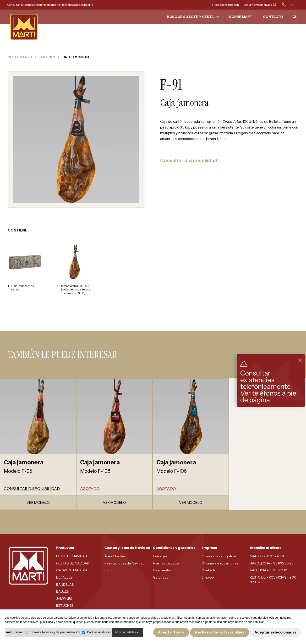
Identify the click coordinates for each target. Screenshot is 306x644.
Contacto (209, 570)
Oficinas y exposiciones (220, 563)
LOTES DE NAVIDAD (72, 556)
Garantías (160, 577)
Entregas (160, 556)
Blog (108, 570)
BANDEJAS (65, 585)
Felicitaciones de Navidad (125, 563)
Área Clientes (115, 556)
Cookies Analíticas (99, 632)
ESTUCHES (65, 606)
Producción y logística (219, 556)
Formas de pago (166, 563)
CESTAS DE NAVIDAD (73, 563)
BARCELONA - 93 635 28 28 (272, 563)
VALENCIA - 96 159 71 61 (269, 570)
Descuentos (162, 570)
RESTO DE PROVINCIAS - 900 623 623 (273, 580)
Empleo (208, 577)
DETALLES (64, 577)
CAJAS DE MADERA (72, 570)
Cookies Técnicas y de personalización (55, 632)
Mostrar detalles (127, 632)
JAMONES (64, 599)
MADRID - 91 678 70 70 (268, 556)
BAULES (63, 591)
